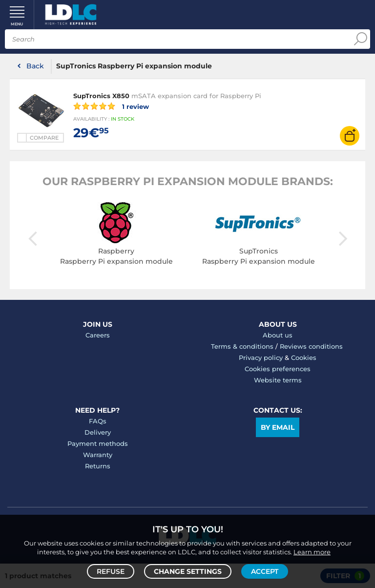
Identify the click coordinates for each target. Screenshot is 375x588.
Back (35, 66)
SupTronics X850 (101, 96)
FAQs (98, 421)
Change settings (188, 571)
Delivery (98, 432)
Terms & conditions (242, 346)
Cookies (304, 357)
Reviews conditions (311, 346)
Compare (44, 138)
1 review (111, 106)
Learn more (312, 552)
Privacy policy (261, 357)
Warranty (98, 455)
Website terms (278, 380)
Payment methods (98, 443)
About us (278, 335)
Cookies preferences (278, 369)
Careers (98, 335)
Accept (265, 571)
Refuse (111, 571)
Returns (98, 466)
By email (278, 427)
